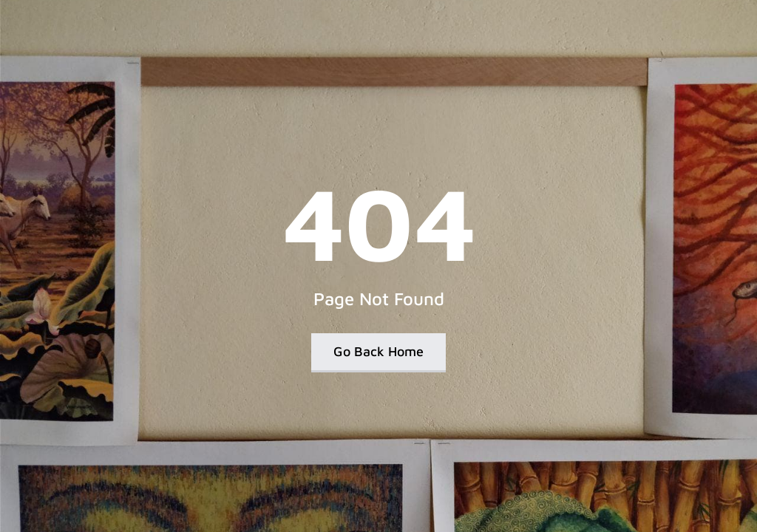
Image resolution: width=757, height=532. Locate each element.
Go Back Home (378, 351)
